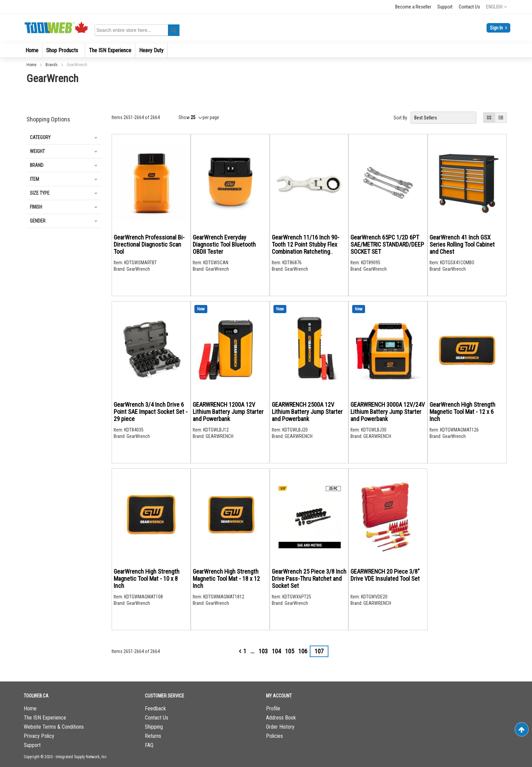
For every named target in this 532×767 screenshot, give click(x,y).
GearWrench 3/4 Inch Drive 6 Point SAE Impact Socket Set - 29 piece (151, 412)
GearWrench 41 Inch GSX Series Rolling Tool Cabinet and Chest (462, 244)
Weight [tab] (37, 151)
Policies (274, 736)
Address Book (281, 718)
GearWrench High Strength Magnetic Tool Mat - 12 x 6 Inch (462, 412)
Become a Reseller (413, 7)
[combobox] (138, 30)
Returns (153, 736)
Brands (52, 65)
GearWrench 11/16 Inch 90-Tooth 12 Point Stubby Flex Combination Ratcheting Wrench (306, 248)
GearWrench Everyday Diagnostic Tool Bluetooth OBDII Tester (224, 244)
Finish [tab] (36, 207)
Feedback (155, 708)
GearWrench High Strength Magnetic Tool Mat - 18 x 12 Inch (226, 579)
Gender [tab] (38, 221)
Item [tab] (34, 179)
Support (445, 7)
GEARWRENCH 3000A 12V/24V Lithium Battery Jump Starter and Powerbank (388, 412)
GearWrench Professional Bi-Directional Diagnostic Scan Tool (149, 244)
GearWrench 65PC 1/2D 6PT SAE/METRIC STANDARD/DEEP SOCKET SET (387, 244)
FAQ (149, 745)
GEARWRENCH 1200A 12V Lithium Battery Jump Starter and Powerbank (228, 412)
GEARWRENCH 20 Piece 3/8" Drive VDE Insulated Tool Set (385, 575)
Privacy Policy (39, 736)
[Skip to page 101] (252, 651)
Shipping (154, 727)
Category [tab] (40, 137)
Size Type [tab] (40, 193)
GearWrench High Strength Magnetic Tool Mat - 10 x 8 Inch (147, 579)
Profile (273, 708)
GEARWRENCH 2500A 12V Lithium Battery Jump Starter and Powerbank (307, 412)
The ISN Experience (45, 718)
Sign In (497, 28)
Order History (280, 727)
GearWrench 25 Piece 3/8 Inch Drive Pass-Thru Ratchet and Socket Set (309, 579)
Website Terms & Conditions (54, 727)
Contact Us (469, 7)
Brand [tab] (37, 165)
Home (32, 65)
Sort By (400, 118)
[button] (497, 7)
